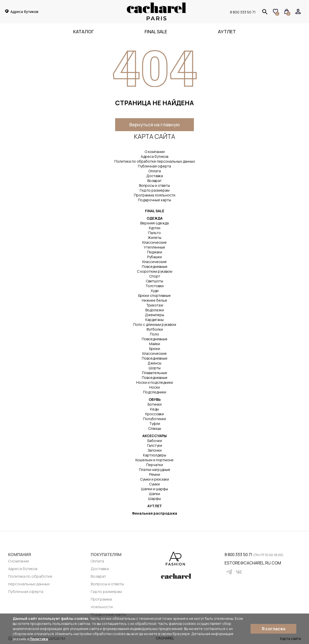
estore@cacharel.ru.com (228, 563)
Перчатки (154, 465)
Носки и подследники (155, 382)
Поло (154, 334)
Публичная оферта (154, 166)
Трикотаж (155, 305)
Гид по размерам (155, 190)
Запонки (155, 450)
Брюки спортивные (154, 295)
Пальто (154, 233)
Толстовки (154, 286)
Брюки (155, 349)
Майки (155, 344)
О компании (155, 152)
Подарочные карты (154, 200)
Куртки (155, 228)
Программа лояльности (155, 195)
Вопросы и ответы (154, 185)
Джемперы (155, 315)
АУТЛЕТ (155, 506)
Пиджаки (155, 252)
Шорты (155, 368)
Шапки (154, 494)
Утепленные (154, 247)
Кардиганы (154, 320)
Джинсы (154, 363)
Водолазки (155, 310)
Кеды (154, 409)
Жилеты (154, 237)
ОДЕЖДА (155, 218)
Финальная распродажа (154, 513)
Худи (155, 291)
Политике (39, 639)
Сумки (154, 484)
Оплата (155, 171)
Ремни (155, 474)
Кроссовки (155, 414)
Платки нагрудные (155, 470)
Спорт (155, 276)
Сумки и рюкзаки (154, 479)
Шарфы (154, 499)
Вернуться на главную (154, 125)
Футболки (155, 329)
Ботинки (155, 404)
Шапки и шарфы (154, 489)
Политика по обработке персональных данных (155, 161)
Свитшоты (154, 281)
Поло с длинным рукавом (155, 324)
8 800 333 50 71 (243, 12)
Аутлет (227, 32)
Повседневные (155, 266)
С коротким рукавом (155, 271)
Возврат (154, 181)
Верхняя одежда (154, 223)
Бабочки (155, 441)
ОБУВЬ (155, 399)
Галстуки (155, 445)
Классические (154, 242)
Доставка (155, 176)
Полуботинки (154, 419)
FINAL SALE (156, 32)
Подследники (155, 392)
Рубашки (154, 257)
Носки (154, 387)
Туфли (155, 424)
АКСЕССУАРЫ (154, 436)
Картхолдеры (155, 455)
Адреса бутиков (154, 156)
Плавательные (155, 373)
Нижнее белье (154, 300)
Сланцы (155, 428)
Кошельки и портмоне (154, 460)
